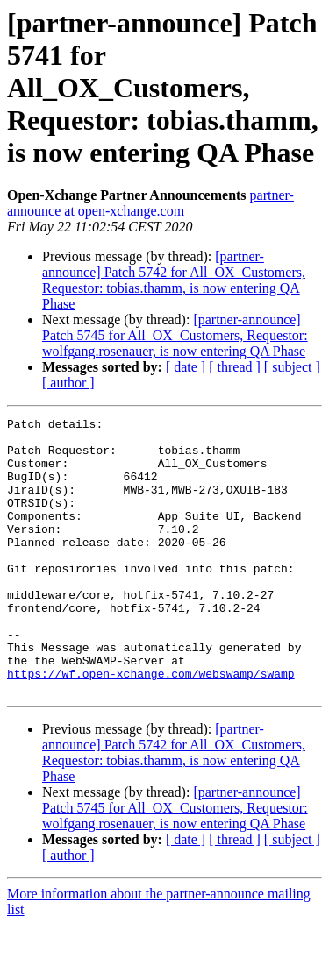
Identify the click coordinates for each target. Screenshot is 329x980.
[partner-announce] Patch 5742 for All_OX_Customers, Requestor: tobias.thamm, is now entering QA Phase (174, 280)
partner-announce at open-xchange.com (150, 203)
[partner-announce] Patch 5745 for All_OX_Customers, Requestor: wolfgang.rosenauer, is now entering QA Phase (175, 335)
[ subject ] (292, 367)
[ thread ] (235, 367)
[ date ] (186, 367)
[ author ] (68, 383)
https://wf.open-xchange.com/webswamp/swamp (151, 726)
